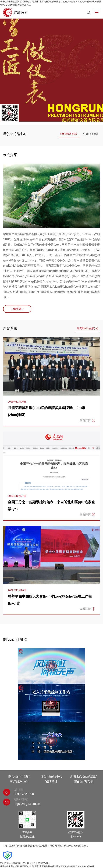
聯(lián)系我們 (84, 782)
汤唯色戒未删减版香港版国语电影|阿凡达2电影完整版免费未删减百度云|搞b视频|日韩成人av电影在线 (47, 866)
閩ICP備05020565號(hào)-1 (73, 846)
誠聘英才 (51, 782)
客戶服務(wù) (19, 782)
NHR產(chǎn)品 (69, 134)
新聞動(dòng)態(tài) (88, 328)
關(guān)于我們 (19, 777)
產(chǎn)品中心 (52, 777)
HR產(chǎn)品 (90, 134)
